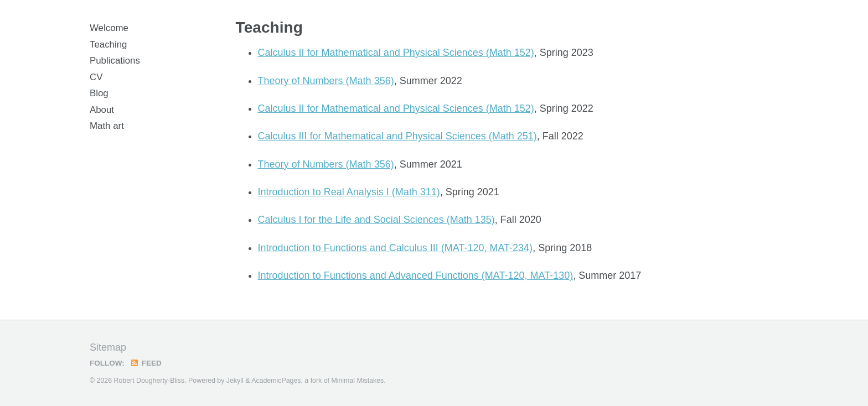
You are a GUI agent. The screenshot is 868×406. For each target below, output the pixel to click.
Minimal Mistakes (357, 381)
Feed (146, 363)
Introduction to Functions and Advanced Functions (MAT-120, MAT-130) (416, 275)
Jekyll (235, 381)
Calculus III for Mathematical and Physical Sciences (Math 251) (397, 136)
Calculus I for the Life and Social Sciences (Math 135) (376, 220)
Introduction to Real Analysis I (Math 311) (349, 192)
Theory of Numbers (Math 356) (326, 81)
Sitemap (108, 347)
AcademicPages (276, 381)
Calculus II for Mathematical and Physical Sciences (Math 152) (396, 53)
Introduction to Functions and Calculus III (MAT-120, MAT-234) (396, 248)
